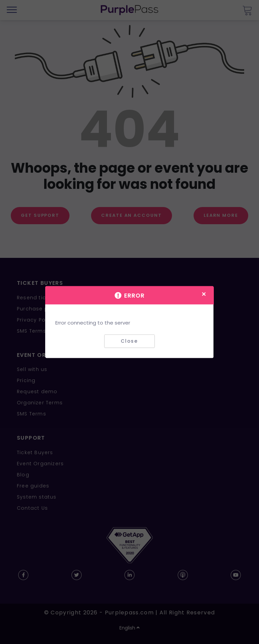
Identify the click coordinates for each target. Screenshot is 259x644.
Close (129, 341)
